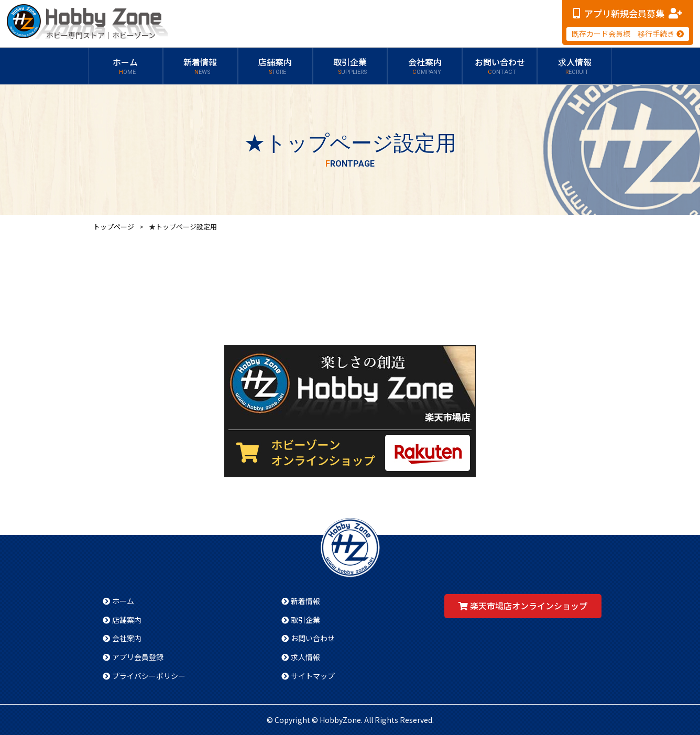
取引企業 (350, 66)
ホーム (125, 66)
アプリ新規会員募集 (624, 13)
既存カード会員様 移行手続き (623, 34)
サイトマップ (313, 676)
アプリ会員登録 (138, 657)
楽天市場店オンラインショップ (529, 606)
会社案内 (425, 66)
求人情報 (575, 66)
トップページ (114, 227)
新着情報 (200, 66)
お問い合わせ (500, 66)
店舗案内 (275, 66)
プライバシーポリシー (149, 676)
